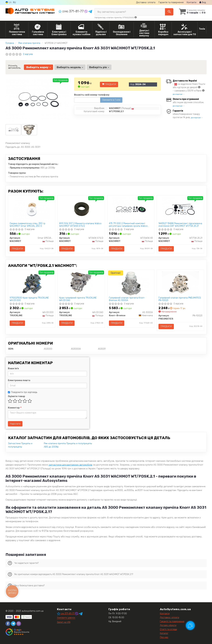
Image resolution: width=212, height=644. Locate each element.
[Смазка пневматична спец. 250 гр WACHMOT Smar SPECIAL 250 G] (32, 209)
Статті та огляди (168, 629)
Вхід (203, 2)
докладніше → (179, 94)
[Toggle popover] (190, 625)
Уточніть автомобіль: (14, 67)
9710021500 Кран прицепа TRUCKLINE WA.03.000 (29, 299)
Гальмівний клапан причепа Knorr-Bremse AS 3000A (127, 299)
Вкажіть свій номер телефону (92, 95)
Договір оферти (168, 625)
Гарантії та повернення (172, 621)
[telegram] (13, 624)
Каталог (164, 633)
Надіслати (15, 424)
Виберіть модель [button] (70, 67)
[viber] (19, 624)
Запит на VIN (64, 622)
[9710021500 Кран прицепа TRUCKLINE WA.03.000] (32, 284)
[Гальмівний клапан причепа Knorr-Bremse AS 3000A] (131, 284)
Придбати (109, 84)
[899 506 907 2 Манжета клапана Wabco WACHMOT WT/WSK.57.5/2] (81, 209)
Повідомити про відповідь (23, 392)
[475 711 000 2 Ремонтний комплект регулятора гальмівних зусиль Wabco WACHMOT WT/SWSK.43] (131, 209)
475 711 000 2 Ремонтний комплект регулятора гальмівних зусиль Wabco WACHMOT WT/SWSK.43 (128, 225)
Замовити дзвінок (66, 618)
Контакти (191, 2)
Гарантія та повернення (171, 2)
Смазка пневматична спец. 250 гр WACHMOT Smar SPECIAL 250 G (27, 225)
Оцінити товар (16, 396)
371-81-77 (71, 11)
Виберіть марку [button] (38, 67)
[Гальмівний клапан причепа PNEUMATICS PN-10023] (180, 284)
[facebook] (8, 624)
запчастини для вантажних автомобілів (70, 465)
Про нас (164, 637)
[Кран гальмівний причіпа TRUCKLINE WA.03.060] (81, 284)
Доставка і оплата (146, 2)
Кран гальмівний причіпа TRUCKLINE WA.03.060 (78, 299)
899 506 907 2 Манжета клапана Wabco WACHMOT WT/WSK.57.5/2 (80, 225)
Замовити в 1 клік (111, 100)
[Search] (169, 12)
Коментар (14, 408)
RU (14, 2)
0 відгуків (28, 54)
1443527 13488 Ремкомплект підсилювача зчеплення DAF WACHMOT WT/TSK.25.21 (180, 225)
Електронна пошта (19, 380)
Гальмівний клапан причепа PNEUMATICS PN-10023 (180, 299)
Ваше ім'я (13, 369)
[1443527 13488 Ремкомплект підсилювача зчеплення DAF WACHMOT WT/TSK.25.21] (180, 209)
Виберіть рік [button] (99, 67)
